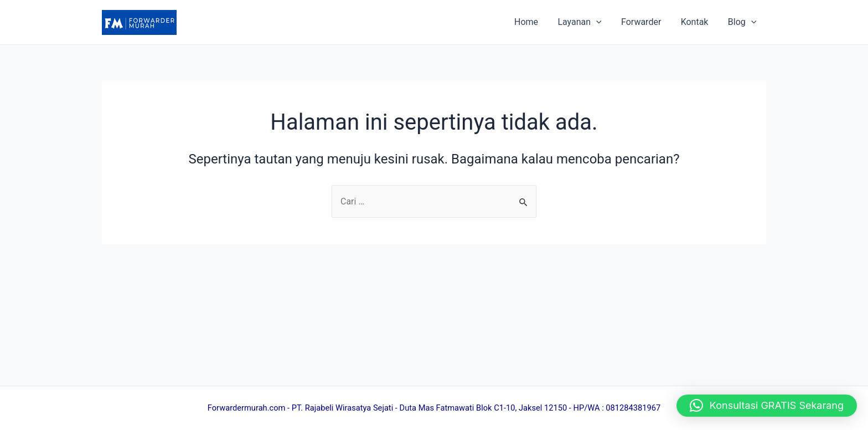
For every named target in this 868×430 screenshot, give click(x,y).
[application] (603, 22)
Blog (743, 22)
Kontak (697, 22)
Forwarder (645, 22)
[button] (767, 406)
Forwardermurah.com (247, 408)
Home (534, 22)
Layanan (586, 22)
